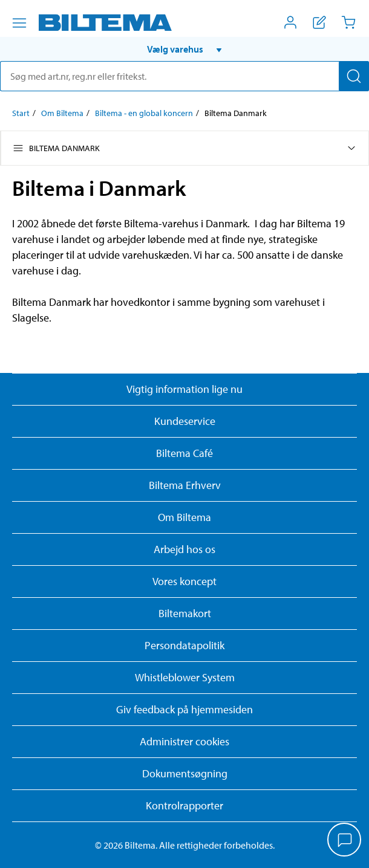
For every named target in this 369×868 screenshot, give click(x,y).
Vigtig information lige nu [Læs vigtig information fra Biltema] (184, 389)
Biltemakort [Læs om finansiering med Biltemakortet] (185, 613)
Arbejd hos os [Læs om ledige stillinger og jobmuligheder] (184, 549)
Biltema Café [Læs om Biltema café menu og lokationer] (184, 453)
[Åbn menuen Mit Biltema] (290, 22)
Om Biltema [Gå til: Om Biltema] (62, 113)
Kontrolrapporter (184, 805)
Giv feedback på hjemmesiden (184, 709)
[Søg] (354, 76)
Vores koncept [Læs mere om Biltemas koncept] (184, 581)
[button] (184, 49)
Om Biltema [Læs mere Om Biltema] (184, 517)
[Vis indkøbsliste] (319, 22)
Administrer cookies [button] (184, 741)
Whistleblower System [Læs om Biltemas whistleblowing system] (185, 677)
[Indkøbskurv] (348, 22)
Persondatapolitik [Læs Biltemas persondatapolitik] (184, 645)
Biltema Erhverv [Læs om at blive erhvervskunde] (185, 485)
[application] (345, 841)
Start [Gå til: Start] (21, 113)
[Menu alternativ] (19, 23)
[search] (184, 76)
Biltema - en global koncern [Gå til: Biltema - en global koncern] (144, 113)
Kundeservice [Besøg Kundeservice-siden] (185, 421)
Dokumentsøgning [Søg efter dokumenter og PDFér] (185, 773)
